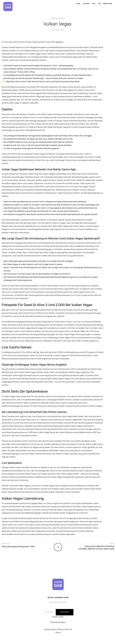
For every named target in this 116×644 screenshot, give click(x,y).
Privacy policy (50, 630)
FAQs (94, 4)
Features (86, 4)
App (99, 4)
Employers (108, 4)
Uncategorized (58, 18)
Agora (63, 622)
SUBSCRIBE (65, 612)
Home (78, 4)
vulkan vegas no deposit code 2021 (23, 103)
